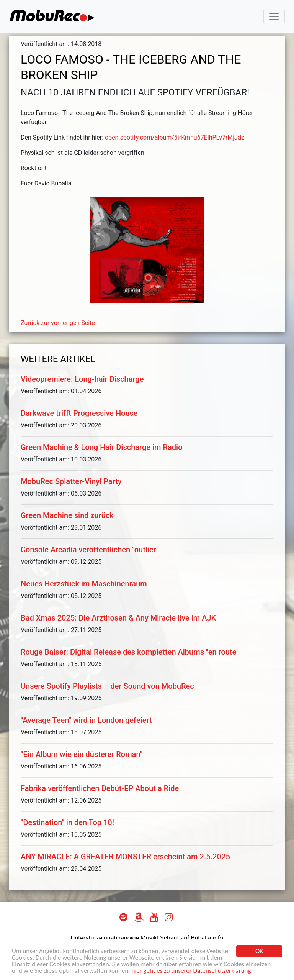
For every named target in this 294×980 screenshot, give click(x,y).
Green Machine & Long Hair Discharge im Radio (102, 447)
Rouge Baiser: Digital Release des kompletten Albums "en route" (130, 652)
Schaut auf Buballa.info (192, 938)
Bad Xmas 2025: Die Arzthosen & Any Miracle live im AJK (118, 618)
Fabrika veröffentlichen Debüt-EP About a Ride (100, 788)
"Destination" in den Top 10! (67, 822)
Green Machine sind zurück (67, 515)
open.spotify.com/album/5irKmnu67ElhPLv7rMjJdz (175, 137)
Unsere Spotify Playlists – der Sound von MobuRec (107, 686)
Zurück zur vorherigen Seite (58, 323)
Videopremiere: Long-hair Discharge (82, 379)
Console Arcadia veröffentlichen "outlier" (90, 550)
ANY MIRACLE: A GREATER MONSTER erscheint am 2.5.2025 (125, 857)
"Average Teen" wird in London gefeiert (86, 720)
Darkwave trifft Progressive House (79, 413)
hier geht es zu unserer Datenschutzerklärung (191, 971)
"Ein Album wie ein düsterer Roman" (82, 754)
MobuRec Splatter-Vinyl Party (71, 481)
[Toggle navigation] (274, 16)
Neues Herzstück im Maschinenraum (84, 584)
